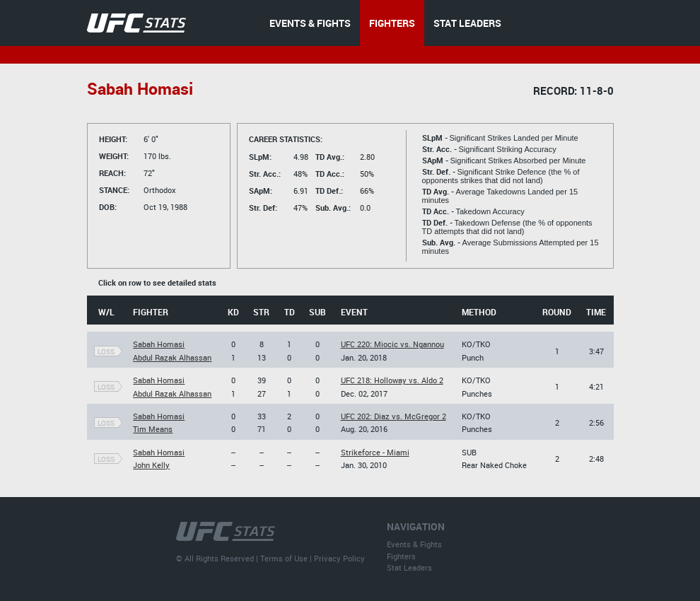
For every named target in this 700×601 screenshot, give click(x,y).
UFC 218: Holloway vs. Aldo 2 (392, 380)
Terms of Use (284, 558)
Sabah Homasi (159, 344)
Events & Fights (414, 544)
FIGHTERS (392, 23)
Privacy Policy (339, 558)
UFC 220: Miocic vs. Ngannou (392, 344)
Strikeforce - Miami (375, 452)
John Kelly (151, 465)
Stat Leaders (409, 567)
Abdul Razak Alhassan (172, 357)
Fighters (401, 556)
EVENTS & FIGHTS (310, 23)
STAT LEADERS (467, 23)
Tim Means (153, 429)
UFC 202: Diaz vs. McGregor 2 (393, 416)
